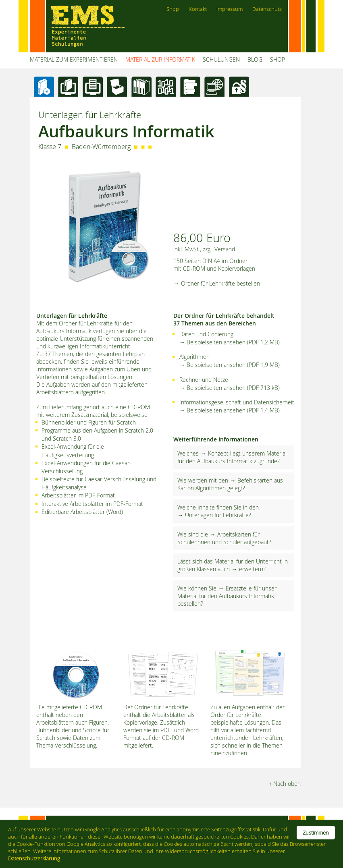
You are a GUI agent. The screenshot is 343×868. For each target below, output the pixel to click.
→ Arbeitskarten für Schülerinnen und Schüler (218, 538)
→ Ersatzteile (235, 588)
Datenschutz (267, 9)
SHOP (278, 59)
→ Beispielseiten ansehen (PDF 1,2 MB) (230, 342)
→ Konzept (214, 453)
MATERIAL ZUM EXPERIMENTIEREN (74, 59)
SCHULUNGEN (221, 59)
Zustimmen (316, 833)
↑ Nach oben (285, 784)
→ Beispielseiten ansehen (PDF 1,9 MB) (230, 365)
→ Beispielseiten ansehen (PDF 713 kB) (230, 388)
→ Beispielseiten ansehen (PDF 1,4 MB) (230, 410)
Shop (173, 9)
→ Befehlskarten (251, 480)
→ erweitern (247, 569)
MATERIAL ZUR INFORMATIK (160, 59)
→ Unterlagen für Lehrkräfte (213, 515)
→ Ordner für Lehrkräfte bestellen (216, 283)
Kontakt (198, 9)
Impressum (230, 9)
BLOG (255, 59)
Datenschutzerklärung (34, 858)
